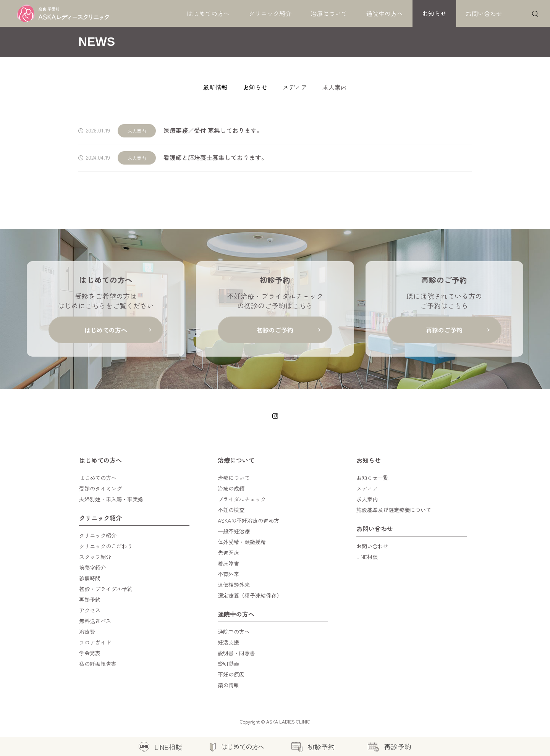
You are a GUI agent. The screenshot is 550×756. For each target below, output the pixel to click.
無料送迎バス (95, 621)
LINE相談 (367, 557)
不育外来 (228, 574)
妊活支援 (228, 642)
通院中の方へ (385, 13)
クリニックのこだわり (106, 546)
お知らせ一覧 (372, 478)
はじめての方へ (208, 13)
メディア (295, 87)
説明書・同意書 (236, 653)
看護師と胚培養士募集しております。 (215, 157)
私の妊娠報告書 (98, 664)
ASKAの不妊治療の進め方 (248, 520)
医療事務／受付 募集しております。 (213, 130)
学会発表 (90, 653)
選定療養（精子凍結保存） (250, 595)
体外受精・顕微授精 (242, 542)
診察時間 (90, 578)
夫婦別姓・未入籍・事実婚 (111, 499)
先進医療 (228, 552)
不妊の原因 (231, 674)
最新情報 (215, 87)
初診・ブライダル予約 (106, 589)
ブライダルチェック (242, 499)
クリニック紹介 (270, 13)
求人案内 (137, 131)
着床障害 (228, 563)
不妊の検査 (231, 510)
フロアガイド (95, 642)
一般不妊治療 (234, 531)
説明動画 (228, 664)
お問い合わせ (484, 13)
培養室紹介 (92, 567)
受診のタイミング (100, 488)
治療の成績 (231, 488)
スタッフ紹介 (95, 557)
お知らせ (434, 13)
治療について (329, 13)
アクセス (90, 610)
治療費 (87, 632)
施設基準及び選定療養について (394, 510)
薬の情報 (228, 685)
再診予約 (90, 599)
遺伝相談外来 (234, 585)
